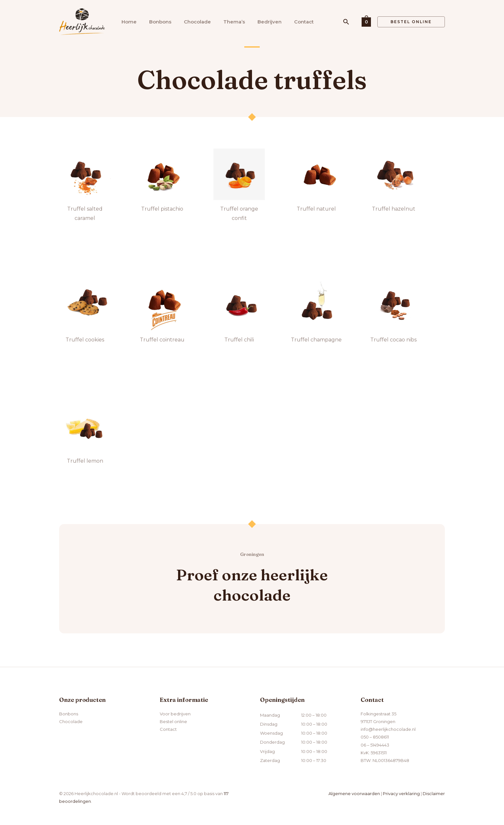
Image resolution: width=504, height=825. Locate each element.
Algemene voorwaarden (354, 793)
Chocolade (197, 22)
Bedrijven (270, 22)
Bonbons (160, 22)
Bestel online (173, 721)
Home (129, 22)
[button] (346, 22)
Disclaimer (434, 793)
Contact (304, 22)
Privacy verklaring (401, 793)
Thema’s (234, 22)
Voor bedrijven (175, 714)
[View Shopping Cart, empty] (366, 22)
